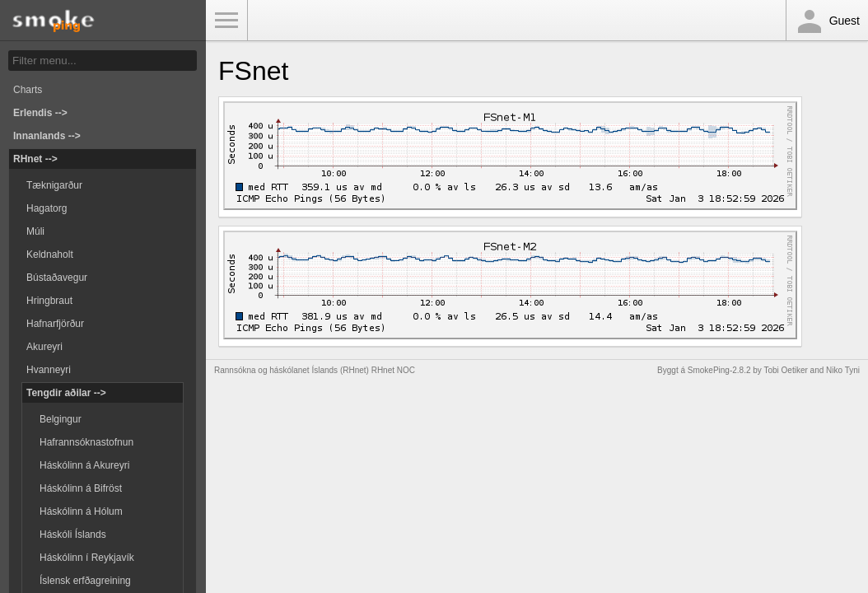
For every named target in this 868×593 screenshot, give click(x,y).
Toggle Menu (226, 21)
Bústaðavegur (57, 278)
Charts (28, 90)
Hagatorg (47, 208)
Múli (35, 231)
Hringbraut (49, 301)
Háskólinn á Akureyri (84, 465)
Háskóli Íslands (73, 535)
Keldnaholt (50, 254)
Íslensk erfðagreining (85, 581)
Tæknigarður (54, 185)
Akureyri (44, 347)
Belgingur (61, 419)
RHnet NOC (393, 370)
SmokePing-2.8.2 (719, 370)
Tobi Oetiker (785, 370)
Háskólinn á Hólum (81, 511)
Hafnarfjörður (55, 324)
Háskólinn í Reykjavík (87, 558)
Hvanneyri (49, 370)
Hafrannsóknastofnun (86, 442)
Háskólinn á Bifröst (81, 488)
